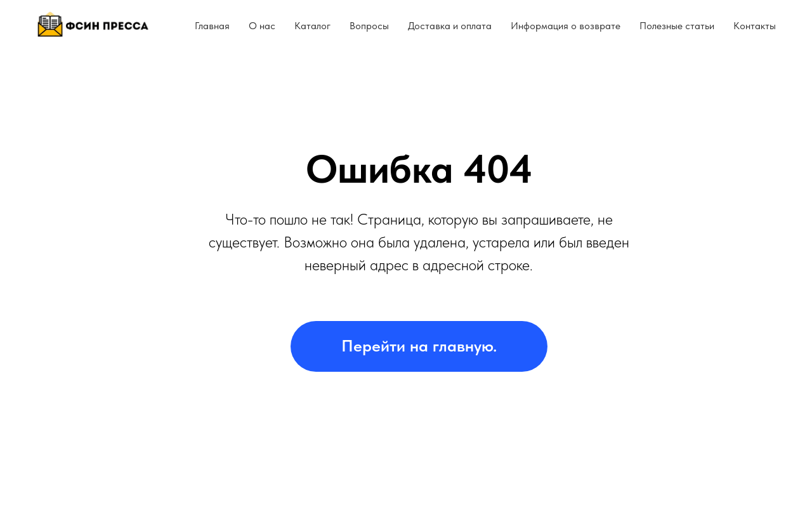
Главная (212, 26)
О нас (262, 26)
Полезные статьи (677, 26)
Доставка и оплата (450, 26)
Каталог (312, 26)
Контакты (755, 26)
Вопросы (369, 26)
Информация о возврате (566, 26)
